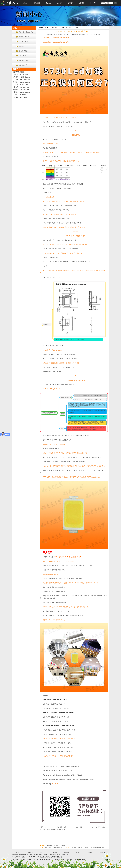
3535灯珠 (58, 859)
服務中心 (79, 853)
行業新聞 (53, 28)
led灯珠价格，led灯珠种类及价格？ (55, 700)
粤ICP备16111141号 (78, 859)
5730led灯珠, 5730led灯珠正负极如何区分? (69, 28)
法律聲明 (82, 3)
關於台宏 (30, 853)
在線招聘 (59, 3)
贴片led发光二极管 (25, 855)
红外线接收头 (23, 65)
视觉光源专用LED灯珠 (26, 32)
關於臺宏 (37, 3)
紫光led (52, 855)
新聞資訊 (71, 3)
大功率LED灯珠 (24, 42)
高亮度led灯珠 (58, 855)
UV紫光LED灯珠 (24, 37)
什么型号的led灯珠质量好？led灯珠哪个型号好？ (60, 726)
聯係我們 (93, 3)
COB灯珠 (22, 46)
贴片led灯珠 (22, 56)
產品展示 (48, 3)
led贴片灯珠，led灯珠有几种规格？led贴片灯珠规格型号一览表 (88, 848)
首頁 (48, 28)
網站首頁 (26, 3)
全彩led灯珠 (46, 855)
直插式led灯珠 (23, 51)
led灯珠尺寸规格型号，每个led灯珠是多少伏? (59, 713)
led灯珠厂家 (65, 855)
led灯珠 (32, 855)
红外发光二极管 (24, 60)
